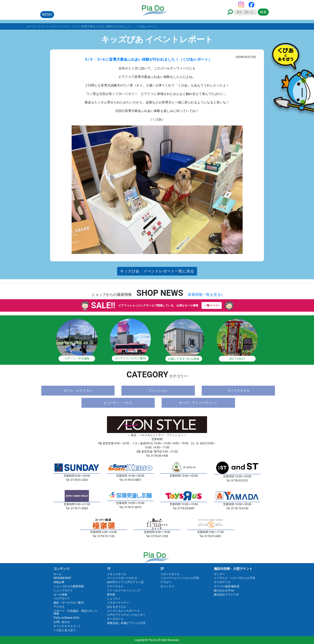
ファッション (158, 390)
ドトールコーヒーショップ (123, 590)
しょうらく (114, 598)
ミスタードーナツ (118, 603)
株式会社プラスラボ (226, 595)
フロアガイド (62, 598)
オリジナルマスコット (67, 626)
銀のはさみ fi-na (224, 590)
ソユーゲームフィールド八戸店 (180, 578)
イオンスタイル (117, 574)
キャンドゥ (167, 586)
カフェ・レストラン (78, 390)
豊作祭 (111, 595)
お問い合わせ (62, 622)
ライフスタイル (238, 390)
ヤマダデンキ (222, 582)
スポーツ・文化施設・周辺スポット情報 (76, 612)
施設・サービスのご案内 (69, 603)
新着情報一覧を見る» (205, 295)
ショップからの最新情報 (69, 586)
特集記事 (59, 582)
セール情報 (60, 595)
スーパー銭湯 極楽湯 (227, 586)
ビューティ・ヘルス (118, 403)
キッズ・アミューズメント (198, 403)
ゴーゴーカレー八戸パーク (123, 611)
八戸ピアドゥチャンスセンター (126, 615)
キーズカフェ (115, 619)
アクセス (59, 607)
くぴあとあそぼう (64, 630)
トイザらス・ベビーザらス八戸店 (235, 578)
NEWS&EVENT (62, 578)
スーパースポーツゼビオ (122, 578)
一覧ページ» (212, 305)
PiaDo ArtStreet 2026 (66, 618)
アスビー (166, 582)
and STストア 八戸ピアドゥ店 (125, 582)
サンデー (219, 574)
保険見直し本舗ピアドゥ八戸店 (126, 623)
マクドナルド (115, 586)
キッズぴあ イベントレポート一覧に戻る (157, 271)
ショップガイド (63, 590)
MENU (47, 14)
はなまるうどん (117, 607)
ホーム (58, 574)
